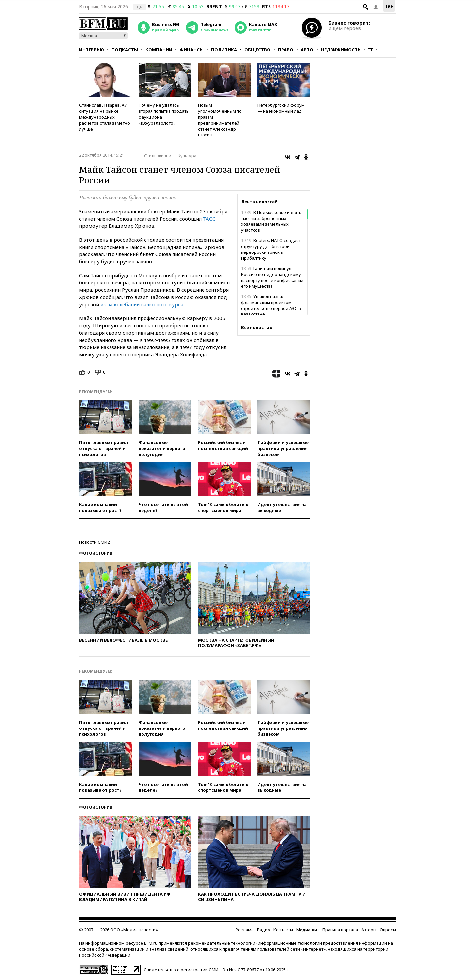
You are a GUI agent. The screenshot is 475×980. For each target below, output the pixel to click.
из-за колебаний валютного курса (142, 304)
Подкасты (125, 50)
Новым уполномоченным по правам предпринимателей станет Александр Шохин (220, 120)
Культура (187, 156)
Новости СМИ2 (94, 542)
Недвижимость (341, 50)
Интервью (92, 50)
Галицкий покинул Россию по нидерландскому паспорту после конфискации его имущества (272, 277)
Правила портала (340, 930)
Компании (159, 50)
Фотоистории (96, 553)
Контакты (283, 930)
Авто (307, 50)
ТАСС (209, 219)
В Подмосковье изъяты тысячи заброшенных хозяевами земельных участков (271, 221)
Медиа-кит (308, 930)
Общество (257, 50)
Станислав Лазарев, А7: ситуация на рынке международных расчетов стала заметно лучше (105, 117)
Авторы (369, 930)
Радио (264, 930)
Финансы (192, 50)
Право (286, 50)
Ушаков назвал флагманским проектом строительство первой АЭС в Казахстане (271, 305)
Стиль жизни (158, 156)
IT (371, 50)
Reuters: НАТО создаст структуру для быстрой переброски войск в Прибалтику (271, 249)
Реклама (245, 930)
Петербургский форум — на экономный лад (281, 108)
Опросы (388, 930)
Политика (224, 50)
